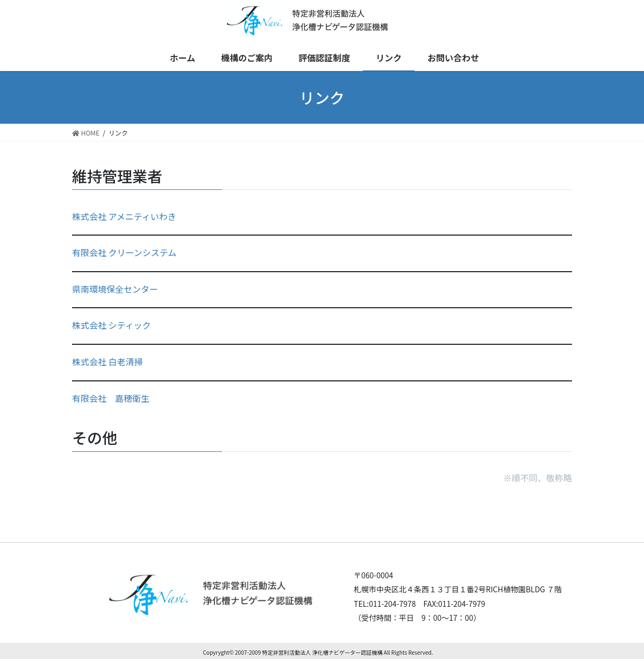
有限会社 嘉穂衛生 (111, 398)
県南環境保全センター (115, 289)
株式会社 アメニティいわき (124, 216)
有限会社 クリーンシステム (124, 252)
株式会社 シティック (112, 325)
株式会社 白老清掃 (108, 362)
